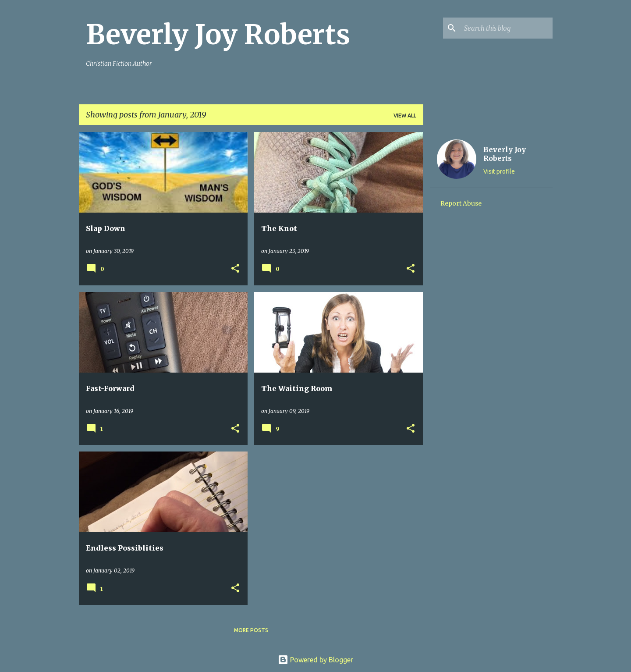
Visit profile (499, 171)
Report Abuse (461, 203)
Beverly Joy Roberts (218, 35)
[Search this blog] (507, 28)
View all (405, 116)
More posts (251, 630)
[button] (235, 269)
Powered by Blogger (315, 660)
